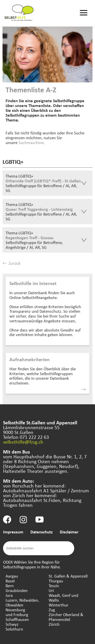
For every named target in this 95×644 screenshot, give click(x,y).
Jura (9, 595)
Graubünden (17, 590)
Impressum (13, 532)
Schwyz (12, 624)
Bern (10, 586)
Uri (51, 590)
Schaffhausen (17, 619)
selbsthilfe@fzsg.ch (23, 442)
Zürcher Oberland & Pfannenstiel (66, 617)
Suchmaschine (31, 142)
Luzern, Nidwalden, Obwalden (22, 602)
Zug (52, 610)
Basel (10, 581)
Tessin (54, 586)
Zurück (12, 263)
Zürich (54, 624)
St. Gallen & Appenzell (68, 576)
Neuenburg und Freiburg (17, 612)
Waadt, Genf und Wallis (63, 598)
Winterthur (59, 605)
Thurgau (56, 581)
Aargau (12, 576)
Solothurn (14, 629)
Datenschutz (42, 532)
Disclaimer (69, 532)
